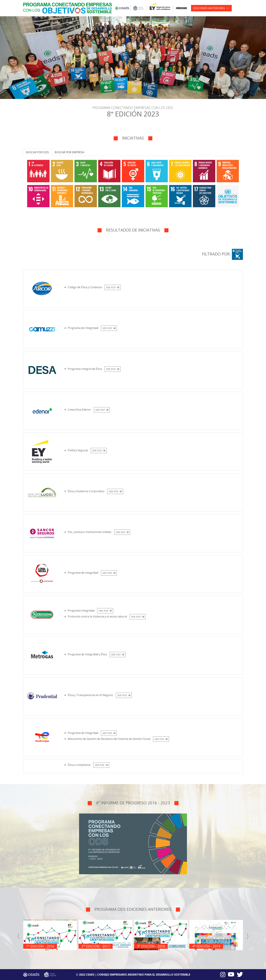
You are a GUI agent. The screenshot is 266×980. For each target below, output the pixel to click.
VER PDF (111, 287)
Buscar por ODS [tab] (37, 152)
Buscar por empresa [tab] (69, 152)
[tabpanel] (133, 183)
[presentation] (19, 936)
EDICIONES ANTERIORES (209, 8)
